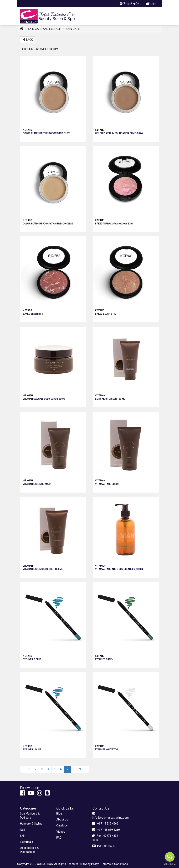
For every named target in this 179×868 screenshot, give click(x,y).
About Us (62, 820)
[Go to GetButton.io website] (170, 864)
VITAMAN (28, 396)
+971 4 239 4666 (105, 824)
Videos (61, 832)
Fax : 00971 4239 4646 (105, 838)
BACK (28, 40)
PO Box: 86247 (104, 846)
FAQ (59, 838)
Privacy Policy (90, 864)
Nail (22, 830)
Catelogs (62, 825)
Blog (59, 814)
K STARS (27, 130)
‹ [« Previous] (23, 769)
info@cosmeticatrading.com (108, 816)
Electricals (27, 842)
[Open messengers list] (170, 857)
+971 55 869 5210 (106, 830)
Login (151, 3)
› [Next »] (86, 769)
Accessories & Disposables (29, 850)
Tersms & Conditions (114, 864)
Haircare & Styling (31, 824)
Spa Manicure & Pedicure (30, 816)
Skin (23, 836)
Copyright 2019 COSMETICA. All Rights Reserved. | (49, 864)
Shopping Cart (130, 3)
